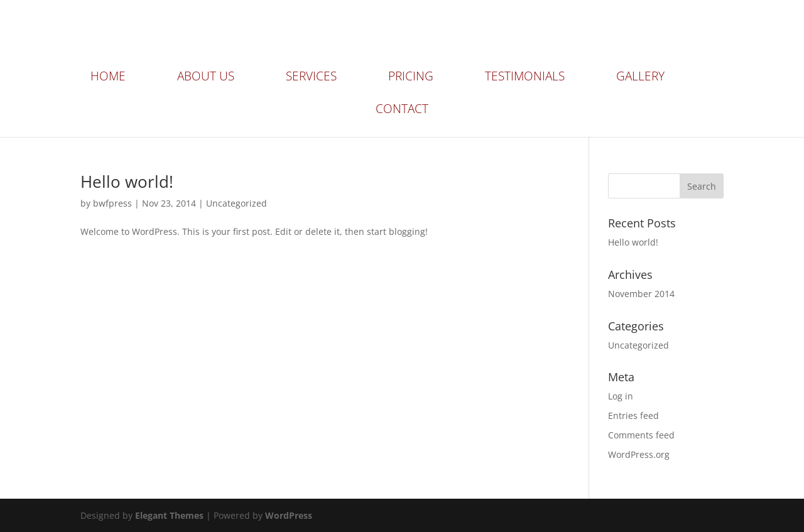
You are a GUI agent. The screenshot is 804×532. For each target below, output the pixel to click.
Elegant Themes (169, 515)
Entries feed (633, 415)
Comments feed (641, 435)
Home (108, 78)
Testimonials (525, 78)
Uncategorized (236, 203)
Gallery (640, 78)
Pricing (411, 78)
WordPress (289, 515)
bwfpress (112, 203)
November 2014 (641, 294)
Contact (402, 111)
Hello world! (127, 182)
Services (311, 78)
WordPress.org (639, 454)
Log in (621, 396)
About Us (206, 78)
